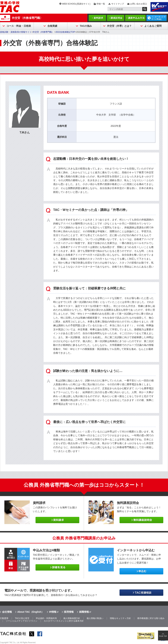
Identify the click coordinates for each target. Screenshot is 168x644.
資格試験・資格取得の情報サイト (16, 32)
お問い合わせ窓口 (139, 4)
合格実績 (52, 26)
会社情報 (7, 612)
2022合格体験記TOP (65, 32)
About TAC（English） (31, 612)
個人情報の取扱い (95, 618)
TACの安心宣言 (22, 618)
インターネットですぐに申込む (158, 18)
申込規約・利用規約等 (46, 618)
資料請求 (98, 18)
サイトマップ (118, 4)
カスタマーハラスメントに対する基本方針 (64, 621)
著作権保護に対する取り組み (151, 618)
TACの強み (86, 26)
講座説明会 (117, 18)
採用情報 (69, 612)
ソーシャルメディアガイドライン (22, 621)
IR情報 (53, 612)
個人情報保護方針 (72, 618)
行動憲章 (4, 618)
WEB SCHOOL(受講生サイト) (76, 4)
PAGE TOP (163, 636)
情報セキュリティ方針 (120, 618)
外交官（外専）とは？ (119, 26)
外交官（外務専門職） (43, 32)
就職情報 (84, 612)
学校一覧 (101, 4)
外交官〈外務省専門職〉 (27, 18)
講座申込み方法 (136, 18)
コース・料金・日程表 (19, 26)
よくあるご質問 (153, 26)
